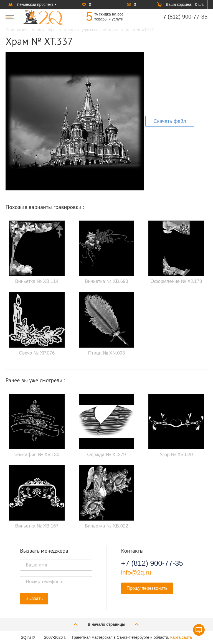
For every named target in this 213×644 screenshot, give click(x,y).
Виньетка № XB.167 (37, 526)
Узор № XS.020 (176, 455)
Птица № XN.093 (106, 353)
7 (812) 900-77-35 (185, 17)
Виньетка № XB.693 (106, 281)
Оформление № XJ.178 (176, 281)
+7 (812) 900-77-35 (152, 563)
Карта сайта (181, 637)
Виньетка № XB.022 (106, 526)
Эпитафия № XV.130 (37, 455)
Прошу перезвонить (147, 588)
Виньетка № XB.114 (37, 281)
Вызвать (34, 598)
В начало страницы (106, 624)
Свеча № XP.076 (37, 353)
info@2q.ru (136, 572)
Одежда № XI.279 (106, 455)
